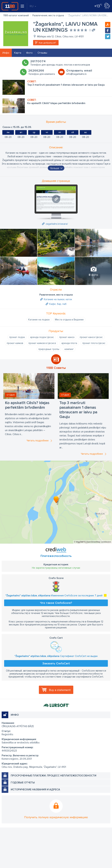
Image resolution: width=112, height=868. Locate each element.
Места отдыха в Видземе (69, 320)
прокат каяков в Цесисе (42, 343)
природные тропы (49, 349)
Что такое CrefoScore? (56, 603)
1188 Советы (56, 368)
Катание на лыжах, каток (58, 299)
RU (33, 6)
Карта (18, 53)
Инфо (6, 53)
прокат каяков (15, 343)
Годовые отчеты (23, 783)
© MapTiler (79, 542)
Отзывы (42, 53)
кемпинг (69, 349)
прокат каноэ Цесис (91, 337)
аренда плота (69, 343)
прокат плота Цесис (94, 343)
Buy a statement (60, 690)
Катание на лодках (39, 320)
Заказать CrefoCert (56, 663)
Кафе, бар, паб (58, 304)
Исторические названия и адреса (35, 790)
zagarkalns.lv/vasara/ (57, 224)
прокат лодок (17, 337)
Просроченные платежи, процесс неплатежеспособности (54, 776)
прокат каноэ (67, 337)
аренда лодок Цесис (42, 337)
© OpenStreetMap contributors (98, 542)
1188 (10, 6)
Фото (29, 53)
